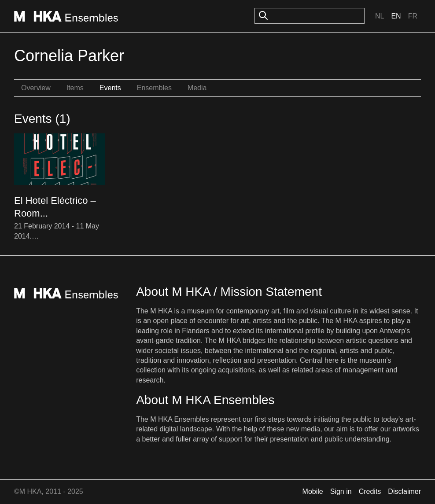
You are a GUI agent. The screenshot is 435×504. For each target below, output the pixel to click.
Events (110, 88)
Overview (36, 88)
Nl (380, 16)
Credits (370, 491)
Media (197, 88)
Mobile (313, 491)
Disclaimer (404, 491)
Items (75, 88)
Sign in (341, 491)
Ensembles (154, 88)
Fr (413, 16)
